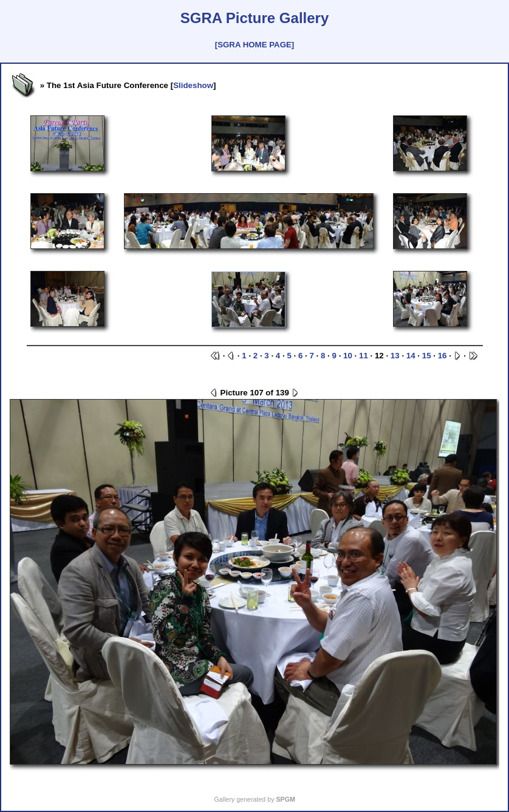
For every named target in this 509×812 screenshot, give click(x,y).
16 (442, 356)
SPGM (285, 799)
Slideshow (193, 85)
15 (427, 356)
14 (411, 356)
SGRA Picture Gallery (255, 18)
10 (348, 356)
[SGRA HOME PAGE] (254, 45)
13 (395, 356)
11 (364, 356)
